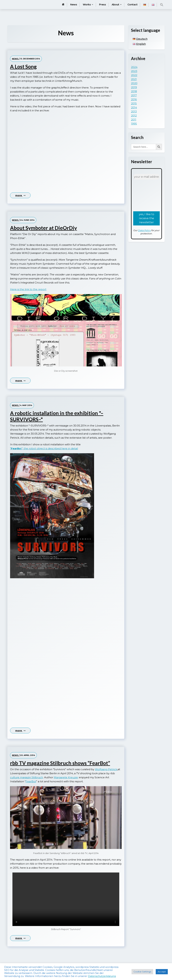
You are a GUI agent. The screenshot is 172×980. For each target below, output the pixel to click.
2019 (134, 87)
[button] (162, 5)
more (20, 195)
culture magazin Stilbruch (27, 777)
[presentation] (147, 195)
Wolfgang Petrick (106, 769)
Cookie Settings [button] (142, 972)
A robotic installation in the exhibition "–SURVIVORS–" (57, 416)
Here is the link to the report (28, 289)
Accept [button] (162, 972)
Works (87, 5)
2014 (134, 107)
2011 (134, 120)
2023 (134, 71)
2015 (134, 103)
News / (16, 59)
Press (103, 5)
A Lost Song (23, 66)
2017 (134, 95)
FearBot (31, 781)
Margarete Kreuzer (66, 777)
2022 (134, 75)
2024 (134, 67)
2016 (134, 99)
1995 (134, 124)
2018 (134, 91)
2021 (134, 79)
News (74, 5)
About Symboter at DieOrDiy (44, 228)
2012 (134, 115)
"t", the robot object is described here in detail (44, 448)
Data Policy (144, 230)
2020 (134, 83)
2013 (134, 111)
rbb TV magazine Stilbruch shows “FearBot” (60, 763)
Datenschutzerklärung (102, 976)
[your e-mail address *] (146, 177)
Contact (133, 5)
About (115, 5)
